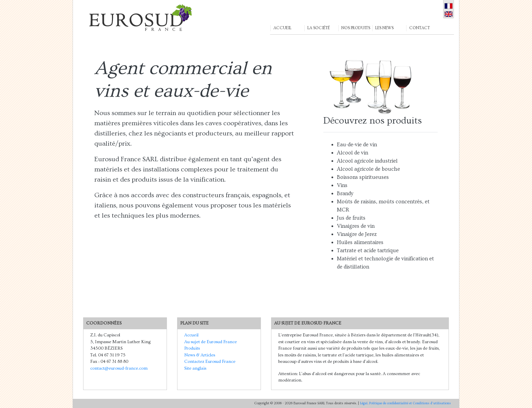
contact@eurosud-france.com (119, 368)
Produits (192, 348)
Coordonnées (104, 323)
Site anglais (195, 368)
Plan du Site (194, 323)
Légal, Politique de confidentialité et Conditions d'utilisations (405, 403)
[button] (287, 17)
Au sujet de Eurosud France (211, 342)
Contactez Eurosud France (210, 361)
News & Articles (200, 355)
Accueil (191, 335)
